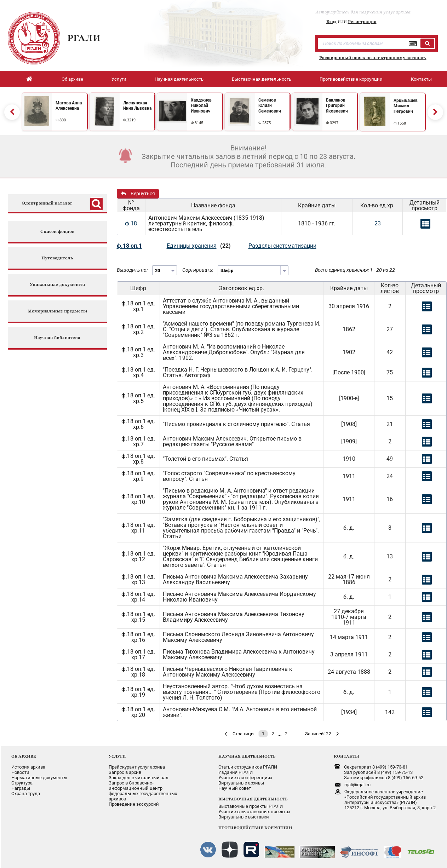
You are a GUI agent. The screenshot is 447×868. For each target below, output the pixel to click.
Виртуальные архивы (241, 783)
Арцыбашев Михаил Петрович (406, 106)
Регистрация (362, 22)
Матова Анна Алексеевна (69, 106)
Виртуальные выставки (244, 817)
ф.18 (131, 223)
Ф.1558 (400, 123)
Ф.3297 (332, 123)
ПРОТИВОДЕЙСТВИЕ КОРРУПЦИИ (255, 828)
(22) (225, 246)
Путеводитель (57, 258)
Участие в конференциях (245, 778)
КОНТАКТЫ (346, 756)
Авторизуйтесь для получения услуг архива (363, 12)
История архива (28, 767)
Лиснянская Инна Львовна (137, 106)
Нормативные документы (39, 778)
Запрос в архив (125, 772)
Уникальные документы (57, 285)
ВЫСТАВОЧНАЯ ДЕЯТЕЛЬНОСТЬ (253, 799)
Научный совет (235, 788)
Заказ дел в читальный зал (139, 778)
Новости (20, 772)
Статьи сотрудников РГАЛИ (248, 767)
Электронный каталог (47, 203)
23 (378, 223)
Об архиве (72, 79)
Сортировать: (198, 270)
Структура (22, 783)
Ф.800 (61, 120)
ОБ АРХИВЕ (24, 756)
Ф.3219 (129, 120)
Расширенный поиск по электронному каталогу (373, 58)
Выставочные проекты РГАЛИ (251, 806)
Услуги (119, 79)
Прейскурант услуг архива (137, 767)
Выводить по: (132, 270)
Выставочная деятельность (262, 79)
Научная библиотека (57, 338)
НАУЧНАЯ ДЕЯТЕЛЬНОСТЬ (247, 756)
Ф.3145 (197, 123)
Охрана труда (26, 794)
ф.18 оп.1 (129, 246)
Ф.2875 (265, 123)
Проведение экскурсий (134, 804)
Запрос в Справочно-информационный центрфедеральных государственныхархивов (143, 791)
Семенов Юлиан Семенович (270, 106)
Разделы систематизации (282, 246)
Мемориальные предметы (57, 311)
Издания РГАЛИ (236, 772)
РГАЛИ (84, 38)
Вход (331, 22)
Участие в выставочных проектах (254, 812)
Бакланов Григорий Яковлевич (337, 106)
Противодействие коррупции (351, 79)
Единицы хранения (192, 246)
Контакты (421, 79)
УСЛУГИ (117, 756)
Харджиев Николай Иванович (201, 106)
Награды (21, 788)
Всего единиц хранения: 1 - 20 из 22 (355, 270)
